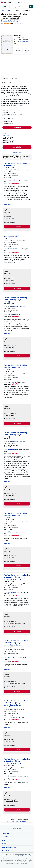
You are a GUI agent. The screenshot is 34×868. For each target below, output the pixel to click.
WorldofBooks (12, 592)
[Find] (31, 7)
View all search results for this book (17, 822)
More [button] (21, 105)
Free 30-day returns (17, 152)
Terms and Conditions (28, 856)
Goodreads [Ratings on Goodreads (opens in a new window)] (23, 24)
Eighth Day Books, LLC (14, 532)
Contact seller (7, 204)
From (18, 50)
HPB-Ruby (11, 315)
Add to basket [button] (17, 128)
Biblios (10, 776)
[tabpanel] (16, 96)
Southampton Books (14, 450)
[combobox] (19, 7)
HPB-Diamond (12, 382)
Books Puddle (12, 718)
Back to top (17, 828)
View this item (6, 116)
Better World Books (13, 180)
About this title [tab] (15, 78)
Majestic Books (12, 658)
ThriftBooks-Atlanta (14, 249)
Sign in (26, 3)
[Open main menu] (4, 7)
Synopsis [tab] (5, 78)
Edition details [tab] (7, 83)
